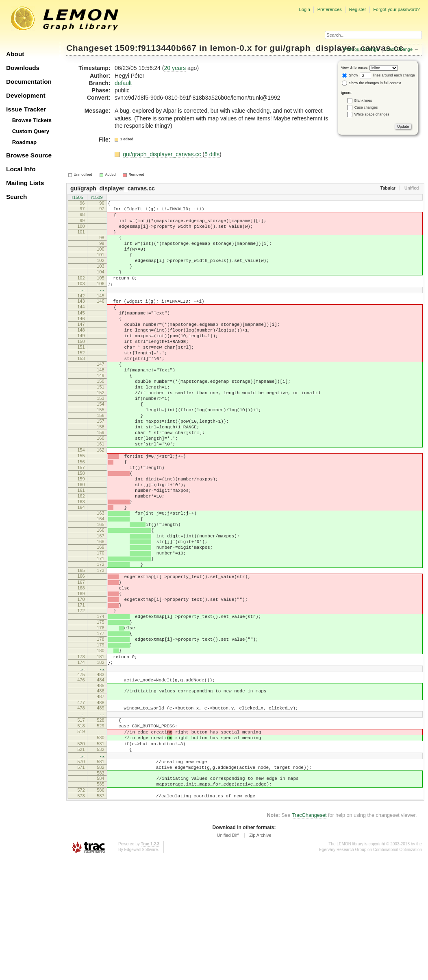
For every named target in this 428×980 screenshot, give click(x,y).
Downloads (23, 68)
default (123, 83)
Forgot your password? (396, 9)
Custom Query (31, 131)
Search (16, 197)
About (15, 54)
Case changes (366, 107)
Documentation (29, 82)
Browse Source (29, 155)
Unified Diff (228, 957)
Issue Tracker (26, 109)
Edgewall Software (141, 972)
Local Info (21, 169)
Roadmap (25, 142)
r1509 (97, 198)
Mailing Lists (25, 183)
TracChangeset (309, 937)
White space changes (372, 114)
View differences (354, 68)
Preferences (330, 9)
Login (304, 9)
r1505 (77, 198)
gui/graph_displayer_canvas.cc (163, 154)
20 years (175, 68)
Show (350, 75)
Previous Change (361, 49)
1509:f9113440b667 (156, 48)
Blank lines (363, 100)
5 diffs (212, 154)
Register (358, 9)
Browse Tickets (32, 120)
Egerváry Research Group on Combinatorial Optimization (370, 972)
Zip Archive (260, 957)
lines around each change (387, 75)
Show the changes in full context (372, 83)
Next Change (399, 49)
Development (26, 95)
